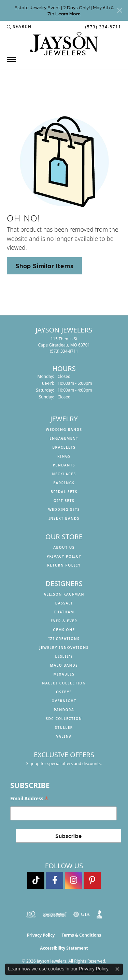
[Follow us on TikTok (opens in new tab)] (36, 880)
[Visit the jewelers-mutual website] (55, 914)
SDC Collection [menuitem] (64, 719)
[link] (102, 27)
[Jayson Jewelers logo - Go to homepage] (64, 44)
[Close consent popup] (117, 969)
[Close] (120, 10)
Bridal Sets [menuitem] (64, 492)
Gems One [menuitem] (64, 630)
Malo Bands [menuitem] (64, 665)
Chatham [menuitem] (64, 612)
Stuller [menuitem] (64, 727)
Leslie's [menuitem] (64, 656)
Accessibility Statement (64, 948)
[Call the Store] (64, 351)
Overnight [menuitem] (64, 701)
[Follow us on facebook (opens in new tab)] (55, 880)
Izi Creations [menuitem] (64, 639)
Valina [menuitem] (64, 736)
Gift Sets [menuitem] (64, 501)
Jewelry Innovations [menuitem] (64, 648)
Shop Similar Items (44, 266)
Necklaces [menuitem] (64, 474)
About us (64, 547)
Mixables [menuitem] (64, 674)
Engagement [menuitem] (64, 438)
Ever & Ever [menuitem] (64, 621)
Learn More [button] (68, 13)
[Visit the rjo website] (31, 914)
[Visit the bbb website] (99, 914)
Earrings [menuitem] (64, 483)
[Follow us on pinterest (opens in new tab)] (92, 880)
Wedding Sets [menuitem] (64, 509)
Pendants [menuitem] (64, 465)
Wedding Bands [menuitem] (64, 430)
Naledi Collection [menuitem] (64, 683)
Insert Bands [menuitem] (64, 518)
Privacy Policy (64, 556)
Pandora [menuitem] (64, 710)
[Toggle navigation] (11, 60)
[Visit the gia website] (82, 914)
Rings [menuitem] (64, 456)
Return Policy (64, 565)
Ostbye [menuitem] (64, 692)
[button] (19, 27)
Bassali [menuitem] (64, 603)
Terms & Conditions (81, 935)
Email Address (29, 799)
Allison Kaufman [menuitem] (64, 594)
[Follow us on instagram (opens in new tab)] (73, 880)
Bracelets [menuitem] (64, 447)
